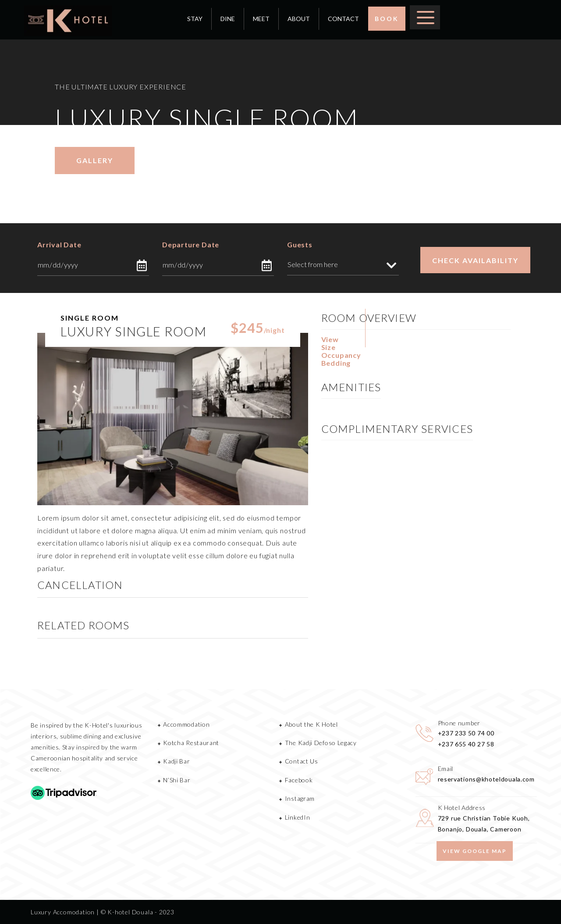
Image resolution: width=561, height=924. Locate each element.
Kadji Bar (176, 761)
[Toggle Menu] (426, 16)
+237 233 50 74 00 (466, 733)
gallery (95, 160)
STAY (195, 19)
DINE (228, 19)
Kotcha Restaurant (191, 743)
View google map (475, 851)
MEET (261, 19)
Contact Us (302, 761)
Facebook (299, 780)
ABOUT (299, 19)
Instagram (300, 798)
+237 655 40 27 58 (466, 744)
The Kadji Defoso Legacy (321, 743)
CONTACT (343, 19)
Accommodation (186, 724)
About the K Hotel (311, 724)
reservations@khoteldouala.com (486, 779)
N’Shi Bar (177, 780)
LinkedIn (298, 817)
